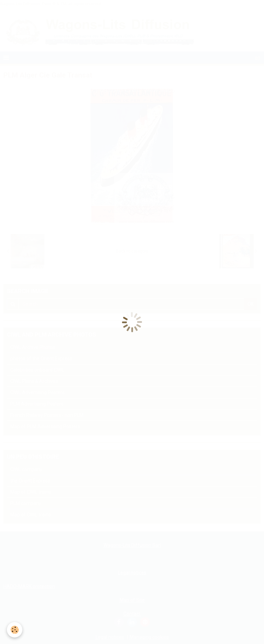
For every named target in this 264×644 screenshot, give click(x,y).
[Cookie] (15, 630)
